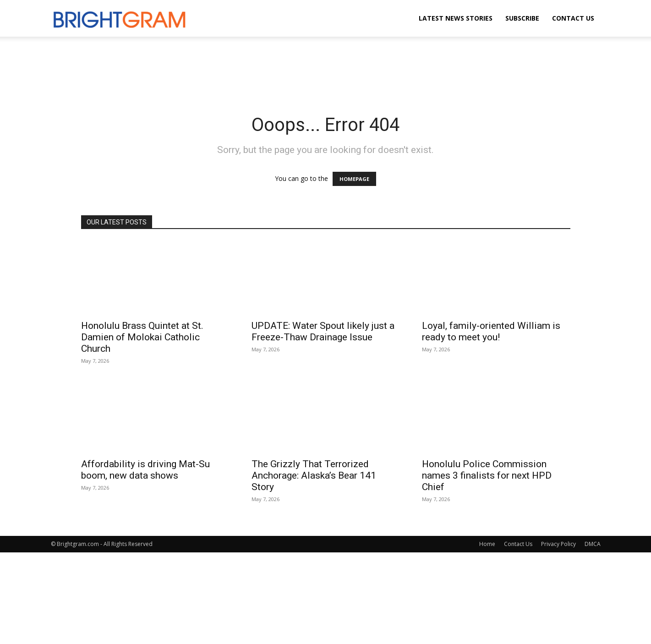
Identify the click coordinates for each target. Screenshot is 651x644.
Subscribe (522, 18)
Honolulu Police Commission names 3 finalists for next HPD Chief (487, 475)
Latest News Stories (456, 18)
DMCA (593, 544)
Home (487, 544)
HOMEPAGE (354, 179)
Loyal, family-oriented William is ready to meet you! (491, 331)
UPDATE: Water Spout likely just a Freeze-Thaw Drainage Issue (323, 331)
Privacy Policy (558, 544)
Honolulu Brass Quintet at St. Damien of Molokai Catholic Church (142, 337)
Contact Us (573, 18)
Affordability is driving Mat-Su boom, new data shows (145, 470)
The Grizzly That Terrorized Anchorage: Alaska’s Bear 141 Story (314, 475)
